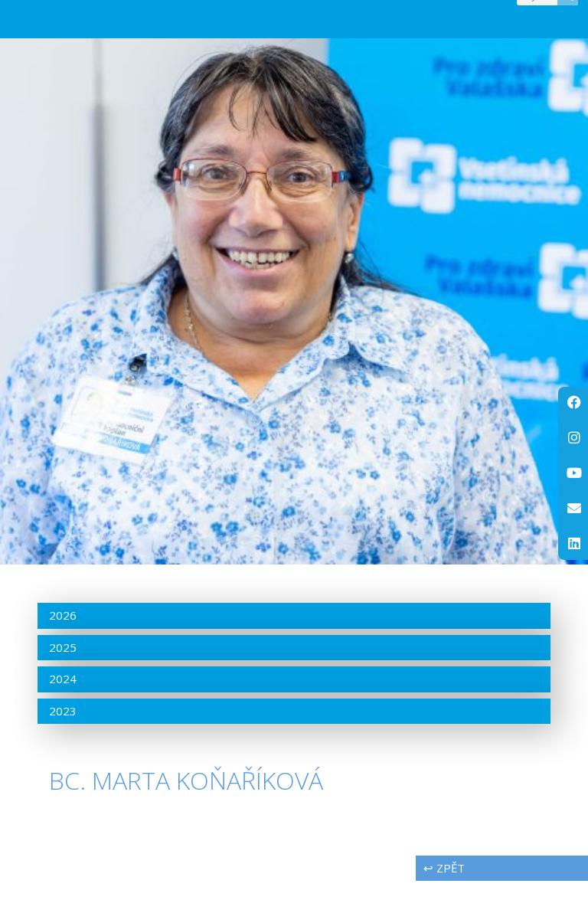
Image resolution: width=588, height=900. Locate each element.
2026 (63, 635)
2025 (63, 666)
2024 (63, 699)
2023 (63, 730)
